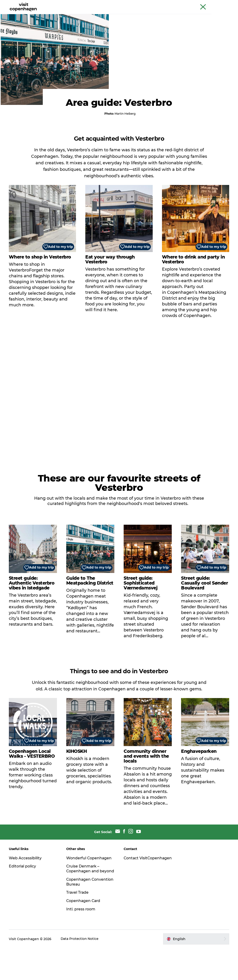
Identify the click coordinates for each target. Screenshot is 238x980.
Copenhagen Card (221, 4)
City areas (110, 15)
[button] (196, 971)
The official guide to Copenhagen (148, 4)
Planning (133, 15)
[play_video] (119, 421)
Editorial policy (23, 893)
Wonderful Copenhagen (89, 885)
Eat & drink (85, 15)
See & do (61, 15)
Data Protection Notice (80, 971)
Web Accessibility (26, 885)
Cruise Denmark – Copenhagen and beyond (83, 898)
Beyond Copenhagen (189, 4)
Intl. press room (81, 941)
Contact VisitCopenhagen (140, 887)
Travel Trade (78, 924)
